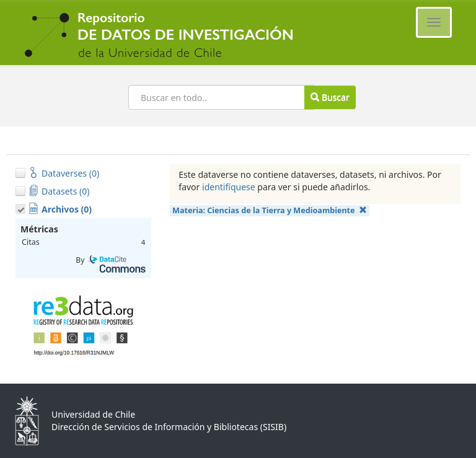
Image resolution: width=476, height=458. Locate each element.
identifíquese (229, 187)
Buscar (330, 97)
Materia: (270, 210)
